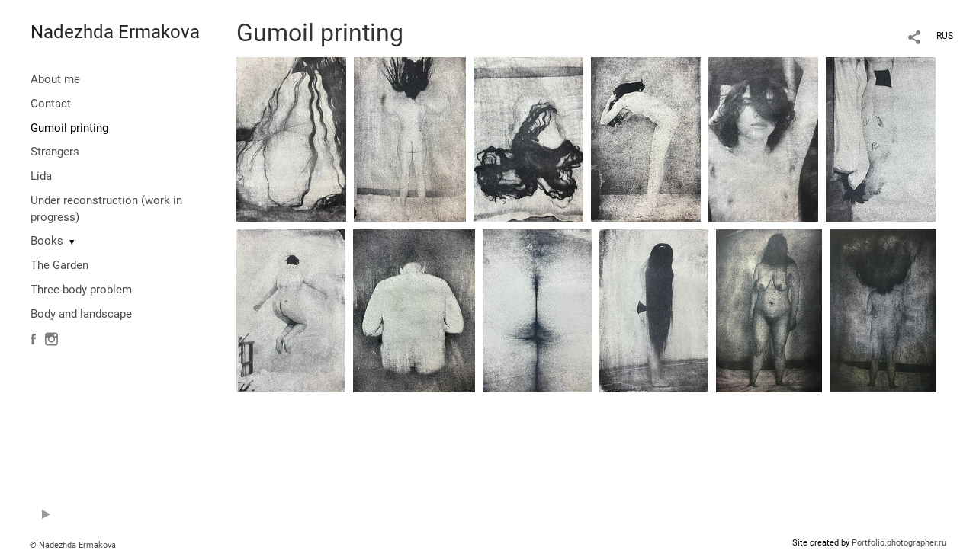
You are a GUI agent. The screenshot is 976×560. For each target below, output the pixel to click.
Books (47, 241)
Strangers (55, 152)
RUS (945, 36)
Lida (41, 176)
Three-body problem (81, 290)
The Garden (59, 265)
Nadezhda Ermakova (115, 32)
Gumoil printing (69, 128)
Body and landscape (81, 314)
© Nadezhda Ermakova (73, 545)
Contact (51, 104)
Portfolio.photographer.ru (899, 543)
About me (55, 79)
